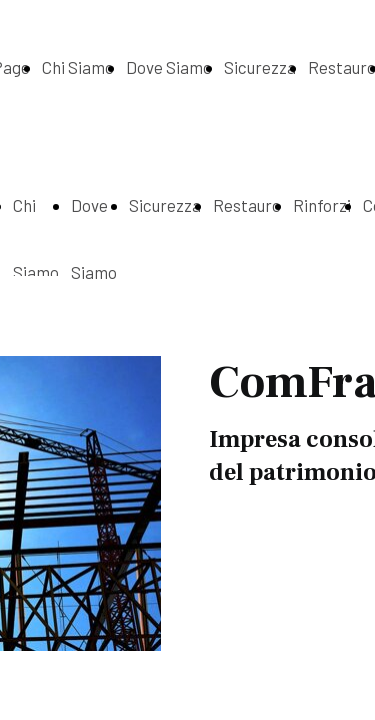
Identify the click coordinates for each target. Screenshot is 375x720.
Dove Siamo (169, 67)
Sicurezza (260, 67)
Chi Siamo (78, 67)
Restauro (247, 205)
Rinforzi (322, 205)
